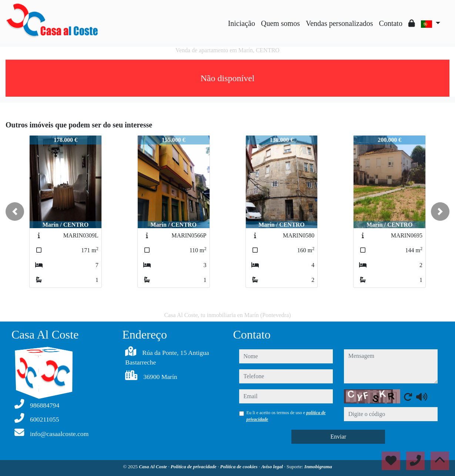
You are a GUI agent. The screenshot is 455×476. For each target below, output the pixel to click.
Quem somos (280, 23)
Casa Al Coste (153, 467)
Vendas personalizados (339, 23)
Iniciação (242, 23)
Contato (391, 23)
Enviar (338, 437)
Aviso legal (272, 467)
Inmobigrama (318, 467)
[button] (15, 212)
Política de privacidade (194, 467)
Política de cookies (239, 467)
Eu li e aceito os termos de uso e (286, 416)
